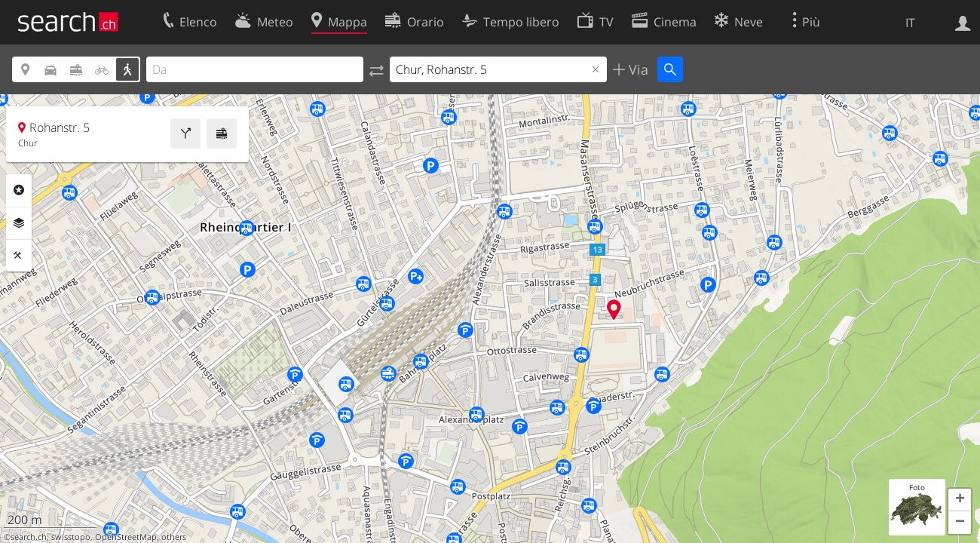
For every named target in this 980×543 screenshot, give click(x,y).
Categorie (19, 190)
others (174, 537)
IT (910, 23)
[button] (960, 500)
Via (637, 69)
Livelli (19, 223)
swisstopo (71, 537)
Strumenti (19, 256)
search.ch (29, 537)
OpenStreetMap (126, 537)
